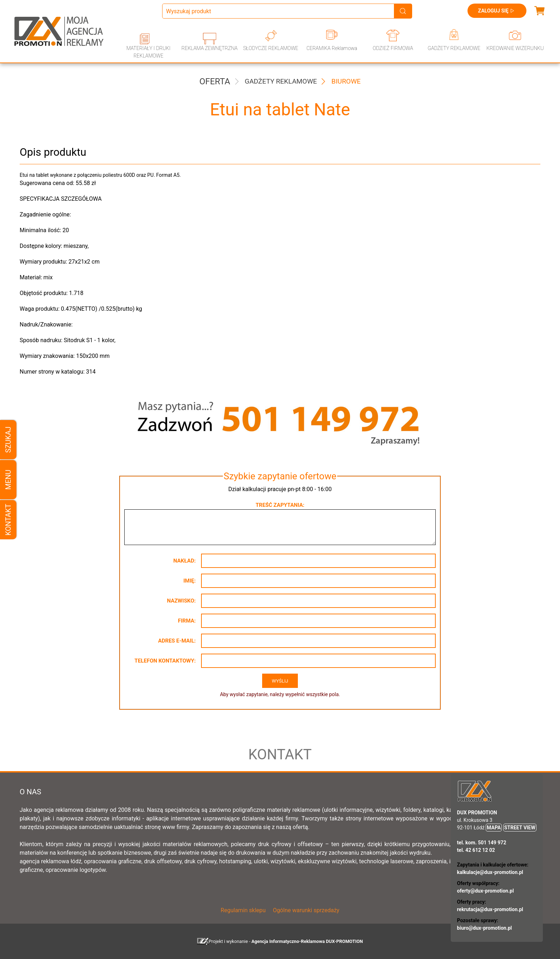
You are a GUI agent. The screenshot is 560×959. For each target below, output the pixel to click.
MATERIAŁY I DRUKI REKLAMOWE (148, 52)
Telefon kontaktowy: (165, 661)
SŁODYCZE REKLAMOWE (271, 48)
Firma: (187, 621)
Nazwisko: (181, 601)
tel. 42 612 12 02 (476, 850)
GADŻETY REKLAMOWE (454, 48)
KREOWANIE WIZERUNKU (515, 48)
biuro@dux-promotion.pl (485, 928)
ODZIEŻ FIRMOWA (393, 48)
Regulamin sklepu (243, 910)
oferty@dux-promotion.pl (486, 891)
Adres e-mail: (177, 641)
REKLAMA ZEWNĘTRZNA (209, 48)
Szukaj (8, 439)
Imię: (189, 581)
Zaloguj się (497, 11)
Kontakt (8, 520)
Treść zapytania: (280, 505)
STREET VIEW (520, 828)
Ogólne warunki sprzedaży (306, 910)
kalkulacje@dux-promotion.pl (490, 872)
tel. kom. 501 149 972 (482, 843)
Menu (8, 479)
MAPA (494, 828)
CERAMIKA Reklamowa (332, 48)
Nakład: (184, 561)
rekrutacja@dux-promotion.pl (490, 909)
